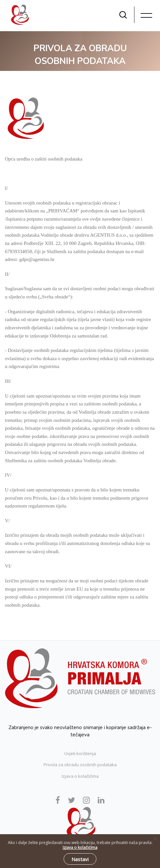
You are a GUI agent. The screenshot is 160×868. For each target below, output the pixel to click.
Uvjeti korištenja (80, 753)
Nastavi (80, 859)
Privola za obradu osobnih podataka (80, 765)
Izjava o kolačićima (80, 776)
